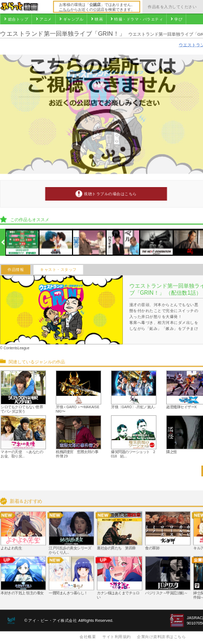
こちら (65, 9)
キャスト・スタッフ (58, 270)
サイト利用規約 (117, 636)
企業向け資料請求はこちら (161, 636)
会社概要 (88, 636)
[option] (22, 243)
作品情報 (16, 270)
